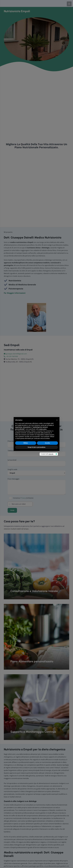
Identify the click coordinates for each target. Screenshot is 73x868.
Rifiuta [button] (26, 443)
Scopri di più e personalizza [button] (36, 447)
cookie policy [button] (43, 429)
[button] (57, 420)
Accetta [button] (47, 443)
